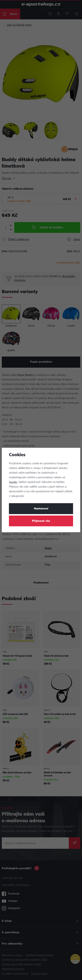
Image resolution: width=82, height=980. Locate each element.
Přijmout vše (41, 521)
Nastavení (41, 509)
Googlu (13, 482)
